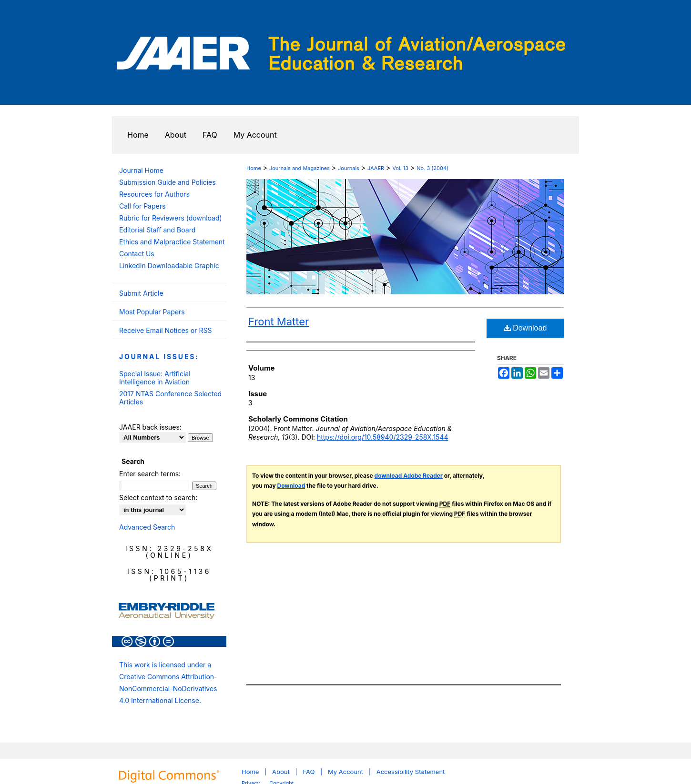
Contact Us (137, 254)
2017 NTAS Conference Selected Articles (170, 398)
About (281, 772)
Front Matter (279, 322)
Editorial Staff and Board (157, 230)
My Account (345, 772)
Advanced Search (147, 527)
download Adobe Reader (409, 476)
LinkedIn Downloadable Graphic (169, 266)
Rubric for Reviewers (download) (171, 218)
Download (525, 328)
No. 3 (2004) (432, 168)
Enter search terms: (150, 474)
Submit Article (141, 293)
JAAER (376, 168)
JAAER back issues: (150, 427)
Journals (349, 168)
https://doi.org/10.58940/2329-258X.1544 (383, 437)
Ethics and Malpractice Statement (172, 242)
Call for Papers (142, 206)
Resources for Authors (154, 194)
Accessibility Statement (411, 772)
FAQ (309, 772)
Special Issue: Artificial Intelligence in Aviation (155, 378)
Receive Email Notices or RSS (165, 330)
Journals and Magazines (300, 168)
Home (254, 168)
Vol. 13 (400, 168)
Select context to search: (158, 498)
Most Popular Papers (152, 312)
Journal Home (141, 170)
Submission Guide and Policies (168, 182)
